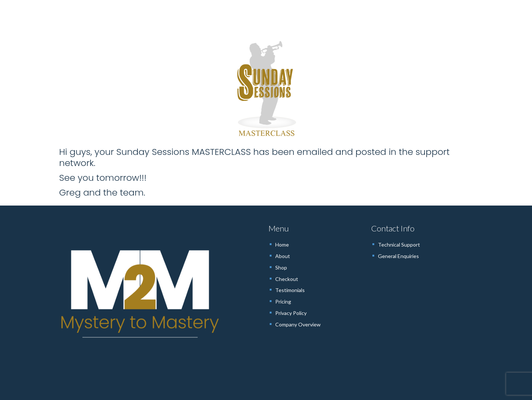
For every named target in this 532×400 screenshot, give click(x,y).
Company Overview (298, 324)
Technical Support (399, 245)
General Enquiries (398, 256)
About (283, 256)
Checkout (287, 279)
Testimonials (290, 290)
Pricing (283, 301)
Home (282, 245)
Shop (281, 267)
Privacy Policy (291, 313)
